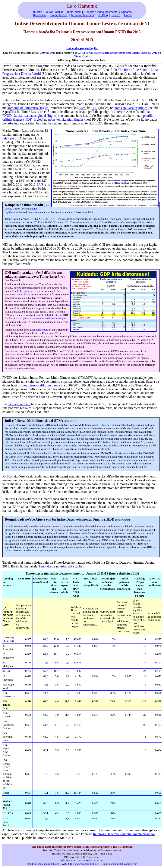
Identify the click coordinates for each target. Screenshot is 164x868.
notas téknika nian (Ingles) (66, 119)
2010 (43, 53)
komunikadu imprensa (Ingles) (28, 108)
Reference (40, 15)
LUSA (42, 185)
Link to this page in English (82, 48)
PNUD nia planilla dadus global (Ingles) (30, 116)
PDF (94, 108)
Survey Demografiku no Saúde (39, 385)
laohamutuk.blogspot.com (123, 864)
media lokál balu (19, 404)
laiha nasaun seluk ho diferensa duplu (45, 318)
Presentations (59, 15)
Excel (82, 108)
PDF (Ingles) (34, 119)
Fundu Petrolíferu (22, 291)
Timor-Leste (47, 566)
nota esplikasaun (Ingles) (132, 108)
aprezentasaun (44, 330)
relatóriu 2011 (12, 138)
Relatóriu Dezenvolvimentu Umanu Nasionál (124, 834)
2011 (53, 53)
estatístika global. (72, 566)
